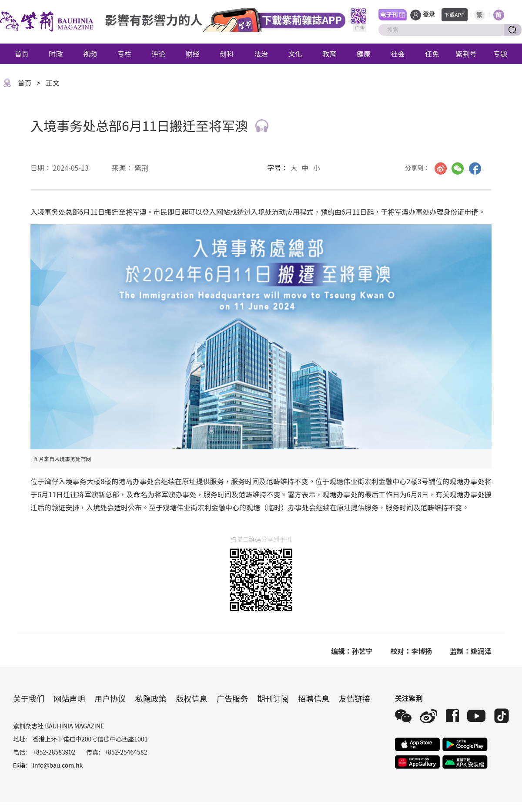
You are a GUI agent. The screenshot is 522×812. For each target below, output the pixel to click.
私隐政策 (151, 698)
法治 (261, 54)
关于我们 (29, 698)
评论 (158, 54)
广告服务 (232, 698)
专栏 (124, 54)
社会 (398, 54)
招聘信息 (314, 698)
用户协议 (110, 698)
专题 (500, 54)
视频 (90, 54)
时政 (56, 54)
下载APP (454, 15)
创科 (227, 54)
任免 (432, 54)
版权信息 (191, 698)
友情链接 (355, 698)
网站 (223, 212)
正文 (53, 83)
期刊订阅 (273, 698)
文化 (295, 54)
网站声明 (70, 698)
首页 (22, 54)
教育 (329, 54)
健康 (364, 54)
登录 (429, 15)
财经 (193, 54)
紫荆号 (466, 54)
